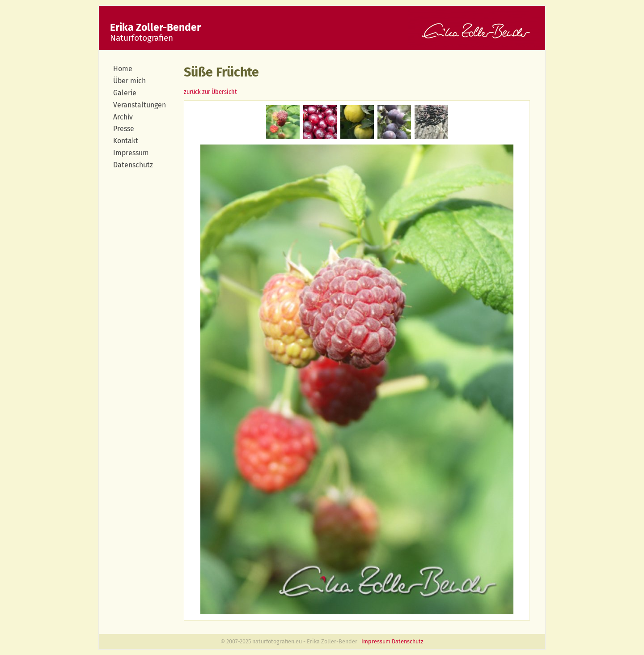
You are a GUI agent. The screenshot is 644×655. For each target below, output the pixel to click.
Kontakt (126, 141)
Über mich (129, 81)
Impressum (131, 153)
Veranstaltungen (140, 105)
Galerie (125, 93)
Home (123, 69)
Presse (124, 129)
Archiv (123, 117)
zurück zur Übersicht (210, 92)
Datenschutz (133, 165)
